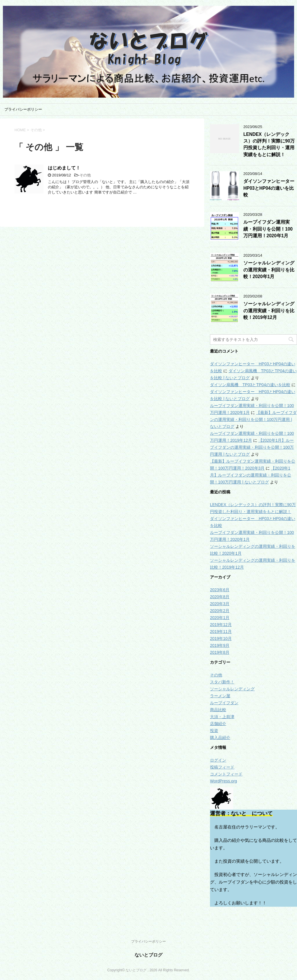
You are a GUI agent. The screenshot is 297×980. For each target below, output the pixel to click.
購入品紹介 (220, 738)
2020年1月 (220, 618)
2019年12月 (221, 625)
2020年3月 (220, 604)
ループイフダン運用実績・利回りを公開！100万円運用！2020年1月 (268, 229)
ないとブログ (148, 955)
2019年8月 (220, 652)
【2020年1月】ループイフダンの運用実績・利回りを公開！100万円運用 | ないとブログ (252, 447)
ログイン (218, 760)
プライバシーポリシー (23, 109)
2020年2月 (220, 611)
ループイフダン (224, 703)
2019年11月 (221, 632)
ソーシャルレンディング (232, 689)
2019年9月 (220, 645)
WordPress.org (223, 781)
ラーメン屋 (220, 696)
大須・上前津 (222, 717)
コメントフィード (226, 774)
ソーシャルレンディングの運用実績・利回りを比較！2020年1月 (269, 270)
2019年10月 (221, 638)
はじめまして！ (64, 168)
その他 (85, 175)
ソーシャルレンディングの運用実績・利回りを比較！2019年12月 (269, 311)
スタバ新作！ (222, 682)
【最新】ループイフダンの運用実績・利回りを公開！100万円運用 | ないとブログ (253, 419)
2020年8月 (220, 597)
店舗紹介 (218, 724)
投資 (214, 731)
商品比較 (218, 710)
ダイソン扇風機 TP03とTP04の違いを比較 (250, 385)
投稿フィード (222, 767)
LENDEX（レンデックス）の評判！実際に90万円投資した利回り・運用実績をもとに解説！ (269, 144)
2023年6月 (220, 590)
